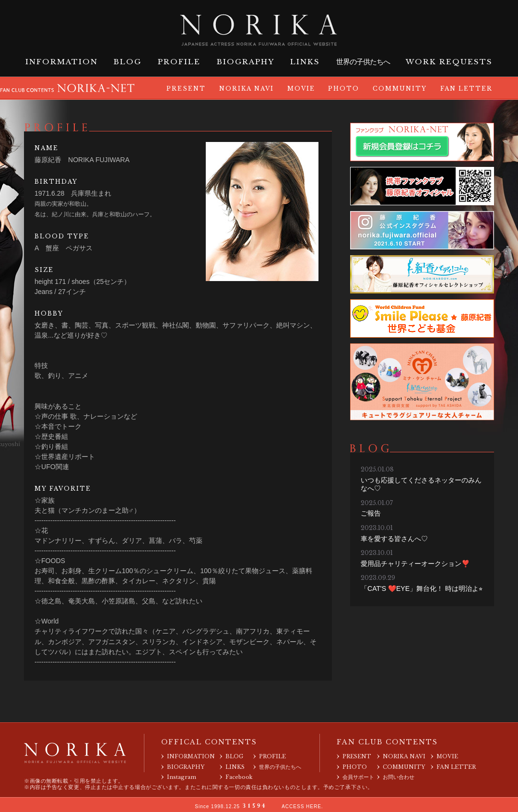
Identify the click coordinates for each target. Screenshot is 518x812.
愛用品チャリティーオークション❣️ (415, 564)
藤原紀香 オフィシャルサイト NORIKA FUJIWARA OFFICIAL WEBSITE (259, 28)
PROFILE (179, 62)
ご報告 (371, 513)
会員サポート (358, 777)
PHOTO (344, 88)
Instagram (182, 777)
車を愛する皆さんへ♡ (394, 539)
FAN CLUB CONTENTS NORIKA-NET (68, 87)
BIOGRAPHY (246, 62)
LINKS (305, 62)
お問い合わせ (399, 777)
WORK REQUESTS (449, 62)
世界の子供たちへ (363, 62)
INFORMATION (62, 62)
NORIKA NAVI (247, 88)
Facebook (239, 777)
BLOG (128, 62)
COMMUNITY (400, 88)
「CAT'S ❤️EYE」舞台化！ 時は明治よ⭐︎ (422, 588)
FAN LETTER (466, 88)
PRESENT (186, 88)
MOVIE (301, 88)
